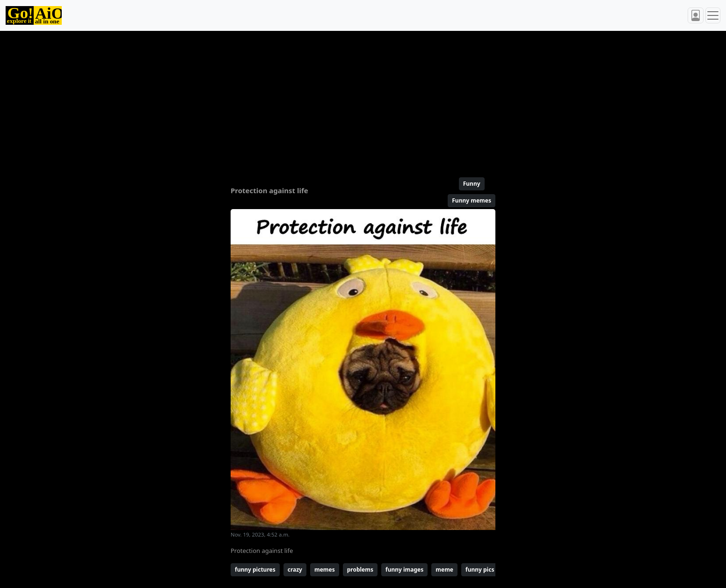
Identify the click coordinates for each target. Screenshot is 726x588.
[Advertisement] (341, 100)
